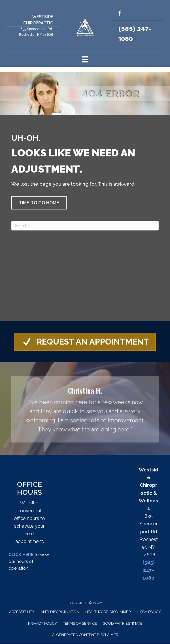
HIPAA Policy (149, 612)
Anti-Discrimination (60, 612)
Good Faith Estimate (123, 624)
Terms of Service (80, 624)
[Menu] (85, 59)
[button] (39, 203)
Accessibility (22, 612)
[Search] (85, 226)
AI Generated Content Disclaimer (85, 635)
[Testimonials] (85, 410)
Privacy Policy (42, 624)
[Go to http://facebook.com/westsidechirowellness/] (120, 14)
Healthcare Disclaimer (108, 612)
